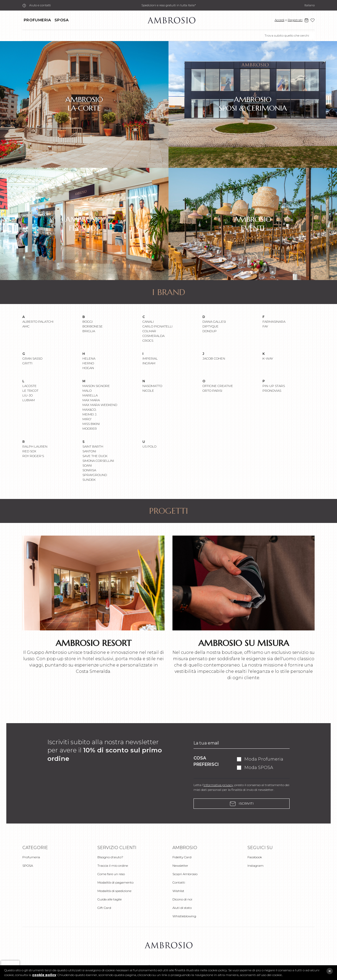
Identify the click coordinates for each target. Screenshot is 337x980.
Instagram (256, 866)
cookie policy (44, 975)
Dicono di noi (182, 899)
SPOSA (61, 20)
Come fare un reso (111, 874)
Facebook (255, 857)
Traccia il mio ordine (113, 866)
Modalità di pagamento (115, 882)
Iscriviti (242, 804)
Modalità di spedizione (114, 891)
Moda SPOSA (259, 768)
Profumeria (37, 20)
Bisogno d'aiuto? (110, 857)
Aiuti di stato (182, 908)
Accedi (279, 20)
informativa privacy (218, 785)
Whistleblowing (184, 916)
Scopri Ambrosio (185, 874)
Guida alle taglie (110, 899)
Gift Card (104, 908)
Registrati (295, 20)
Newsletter (180, 866)
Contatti (179, 882)
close (330, 971)
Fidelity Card (182, 857)
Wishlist (178, 891)
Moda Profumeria (264, 759)
